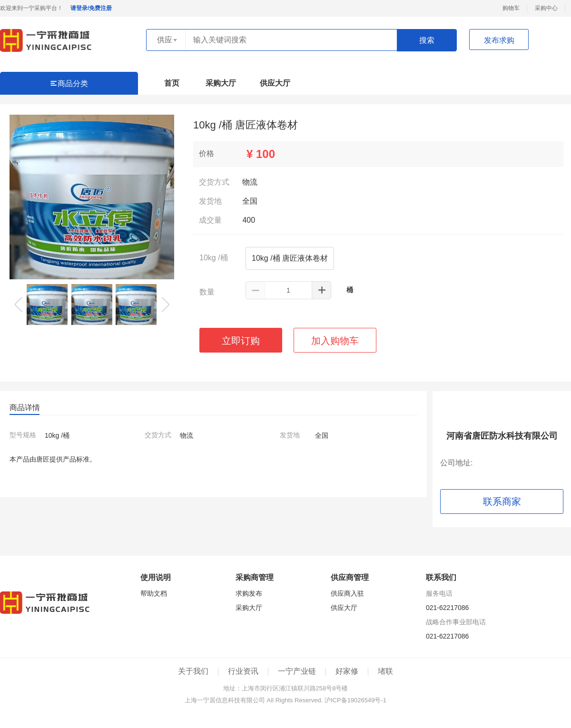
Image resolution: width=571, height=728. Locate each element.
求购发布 (249, 593)
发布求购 (499, 40)
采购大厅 (221, 83)
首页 (172, 83)
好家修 (347, 671)
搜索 (427, 40)
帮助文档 (154, 593)
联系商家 (502, 502)
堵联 (385, 671)
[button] (166, 305)
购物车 (511, 8)
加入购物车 (335, 341)
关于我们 (193, 671)
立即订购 (241, 341)
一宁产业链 (297, 671)
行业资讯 (243, 671)
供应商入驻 (347, 593)
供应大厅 (275, 83)
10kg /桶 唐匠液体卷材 (290, 258)
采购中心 (546, 8)
